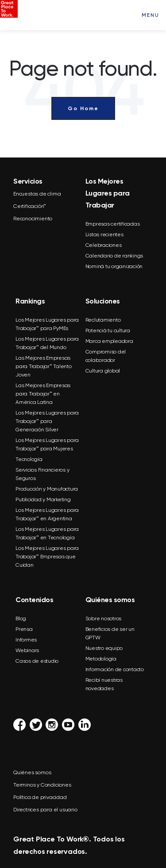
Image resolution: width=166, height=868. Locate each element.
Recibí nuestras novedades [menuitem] (104, 684)
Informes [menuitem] (26, 640)
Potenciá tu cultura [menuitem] (108, 330)
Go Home (83, 108)
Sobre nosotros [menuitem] (104, 618)
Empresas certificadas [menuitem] (113, 224)
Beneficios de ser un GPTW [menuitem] (110, 633)
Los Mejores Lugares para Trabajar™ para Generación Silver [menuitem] (47, 421)
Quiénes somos (32, 772)
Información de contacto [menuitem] (115, 669)
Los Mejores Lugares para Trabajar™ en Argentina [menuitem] (47, 514)
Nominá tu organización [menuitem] (114, 266)
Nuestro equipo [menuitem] (104, 648)
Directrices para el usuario (45, 810)
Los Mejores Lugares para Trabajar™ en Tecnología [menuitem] (47, 533)
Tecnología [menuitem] (29, 459)
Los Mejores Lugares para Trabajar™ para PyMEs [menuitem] (47, 324)
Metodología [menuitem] (101, 659)
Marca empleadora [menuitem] (109, 341)
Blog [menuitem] (21, 618)
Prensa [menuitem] (24, 629)
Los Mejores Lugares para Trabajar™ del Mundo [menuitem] (47, 343)
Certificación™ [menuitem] (30, 206)
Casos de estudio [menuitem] (37, 661)
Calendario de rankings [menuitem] (114, 256)
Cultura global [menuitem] (103, 371)
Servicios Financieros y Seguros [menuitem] (42, 474)
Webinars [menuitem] (27, 650)
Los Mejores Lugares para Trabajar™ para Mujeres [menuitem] (47, 444)
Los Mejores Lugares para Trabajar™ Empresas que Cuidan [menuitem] (47, 557)
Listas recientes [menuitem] (104, 234)
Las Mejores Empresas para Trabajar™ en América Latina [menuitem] (43, 394)
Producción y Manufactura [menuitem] (47, 489)
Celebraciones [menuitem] (104, 245)
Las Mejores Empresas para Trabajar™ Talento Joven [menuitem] (44, 366)
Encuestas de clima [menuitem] (37, 194)
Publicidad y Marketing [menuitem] (43, 499)
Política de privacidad (40, 797)
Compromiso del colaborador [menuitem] (106, 356)
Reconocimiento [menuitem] (33, 219)
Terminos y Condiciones (42, 785)
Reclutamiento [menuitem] (103, 320)
